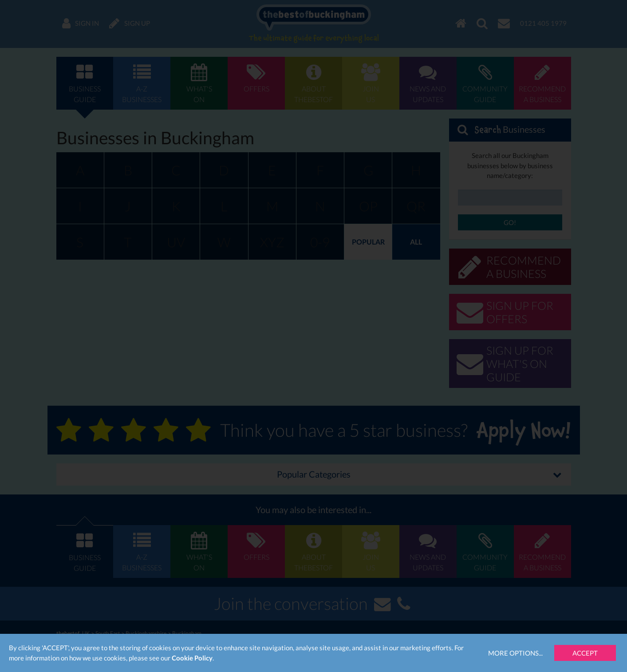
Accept (585, 653)
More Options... (515, 653)
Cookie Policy (192, 658)
